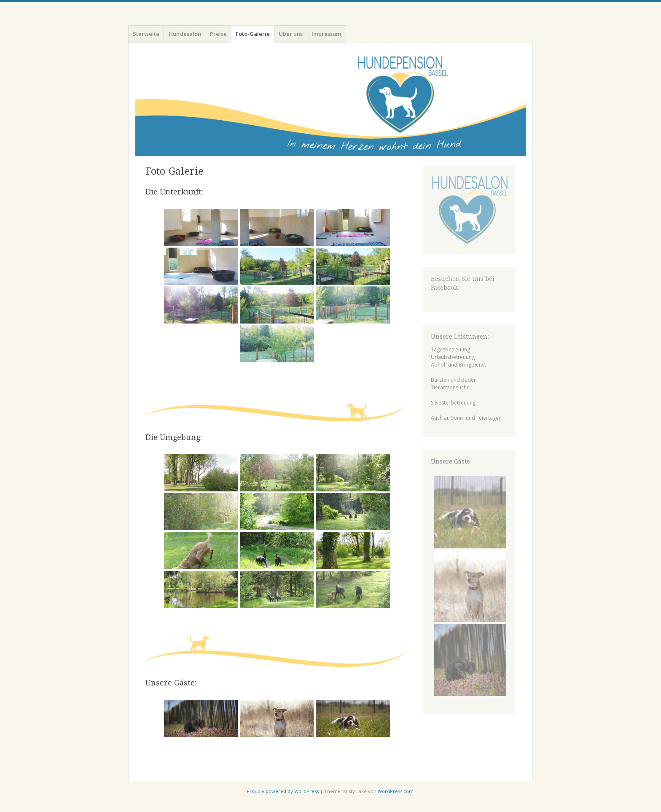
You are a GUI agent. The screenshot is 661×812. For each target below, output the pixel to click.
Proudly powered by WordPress (283, 791)
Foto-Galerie (253, 34)
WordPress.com (396, 791)
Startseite (146, 34)
